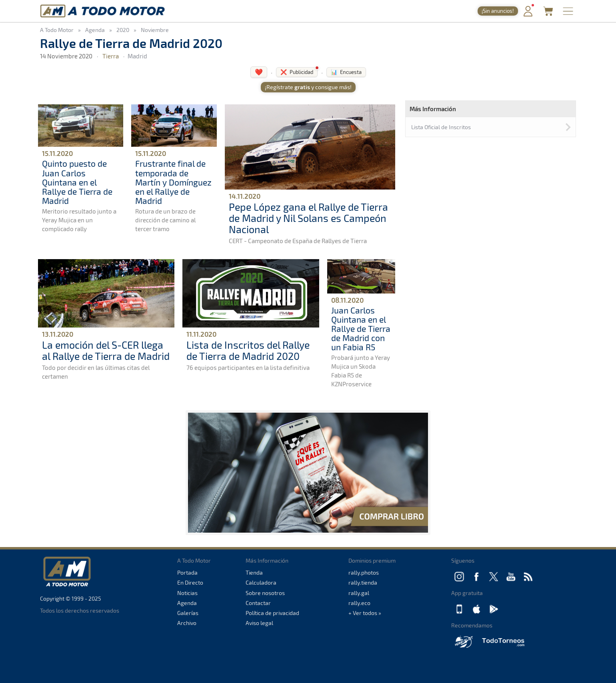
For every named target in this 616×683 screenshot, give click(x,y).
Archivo (187, 623)
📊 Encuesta (346, 72)
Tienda (254, 572)
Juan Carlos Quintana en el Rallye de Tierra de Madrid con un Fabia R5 (361, 329)
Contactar (258, 603)
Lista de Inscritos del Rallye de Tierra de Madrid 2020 (248, 350)
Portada (187, 572)
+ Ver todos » (365, 613)
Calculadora (261, 582)
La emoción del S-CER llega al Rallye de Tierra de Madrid (106, 350)
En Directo (190, 582)
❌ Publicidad (297, 72)
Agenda (187, 603)
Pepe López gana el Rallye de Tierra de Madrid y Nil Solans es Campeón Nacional (308, 218)
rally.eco (359, 603)
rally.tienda (363, 582)
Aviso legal (259, 623)
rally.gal (359, 593)
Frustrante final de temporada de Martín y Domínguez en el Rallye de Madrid (173, 182)
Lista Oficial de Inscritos (441, 127)
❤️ (259, 72)
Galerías (188, 613)
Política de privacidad (272, 613)
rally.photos (364, 572)
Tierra (111, 56)
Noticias (187, 593)
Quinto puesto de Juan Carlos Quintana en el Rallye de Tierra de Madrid (77, 182)
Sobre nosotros (265, 593)
